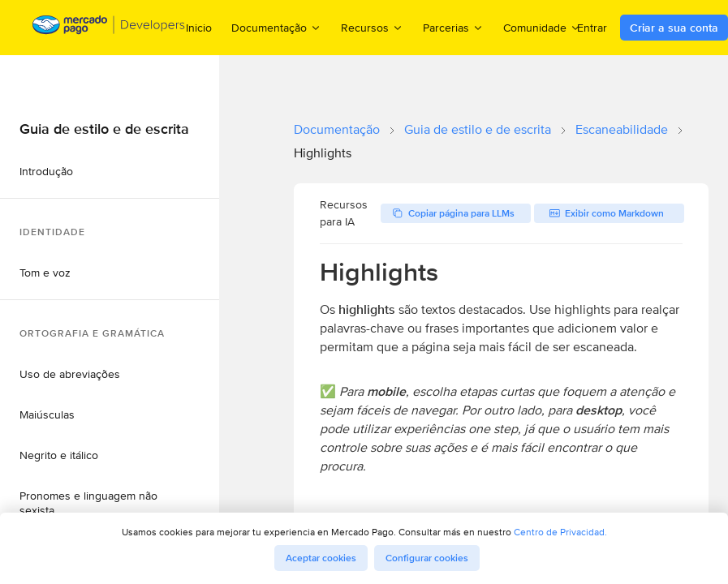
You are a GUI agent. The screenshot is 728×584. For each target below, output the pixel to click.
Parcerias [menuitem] (453, 27)
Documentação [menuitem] (276, 27)
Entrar (592, 28)
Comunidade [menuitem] (542, 27)
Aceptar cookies (321, 558)
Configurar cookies (427, 558)
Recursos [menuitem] (372, 27)
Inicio (199, 28)
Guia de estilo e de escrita (478, 129)
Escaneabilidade (622, 129)
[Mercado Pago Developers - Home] (109, 28)
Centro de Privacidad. (560, 532)
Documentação (337, 129)
